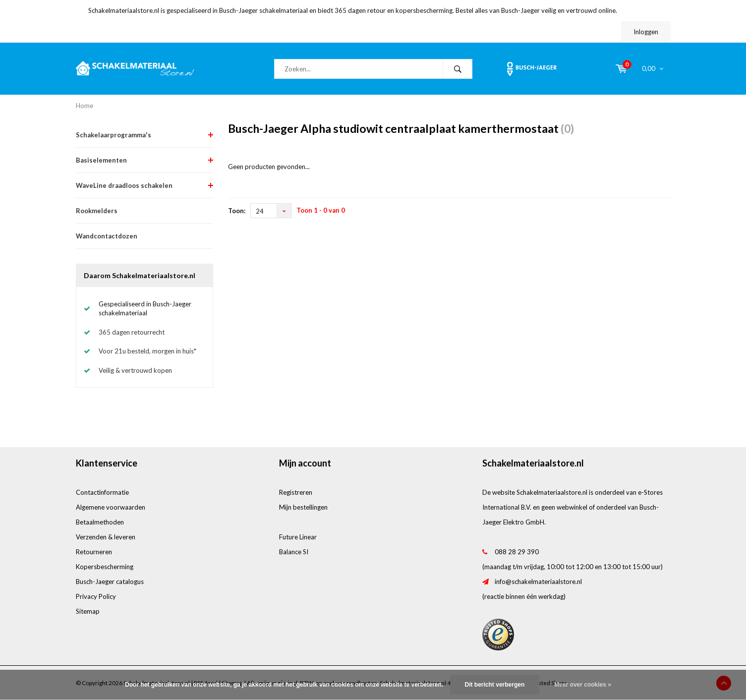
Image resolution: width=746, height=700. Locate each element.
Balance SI (294, 552)
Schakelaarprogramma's (114, 135)
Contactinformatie (102, 492)
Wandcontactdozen (107, 236)
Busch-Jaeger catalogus (110, 582)
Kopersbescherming (105, 567)
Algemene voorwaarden (111, 507)
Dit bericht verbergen (495, 685)
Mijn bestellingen (303, 507)
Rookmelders (97, 211)
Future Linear (298, 537)
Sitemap (88, 611)
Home (85, 106)
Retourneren (94, 552)
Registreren (296, 492)
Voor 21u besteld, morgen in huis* (147, 351)
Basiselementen (101, 160)
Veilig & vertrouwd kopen (135, 370)
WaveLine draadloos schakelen (124, 185)
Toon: (237, 211)
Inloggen (646, 32)
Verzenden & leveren (106, 537)
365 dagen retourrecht (132, 332)
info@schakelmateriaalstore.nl (538, 582)
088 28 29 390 (517, 552)
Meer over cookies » (583, 685)
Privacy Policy (96, 596)
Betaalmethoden (100, 522)
